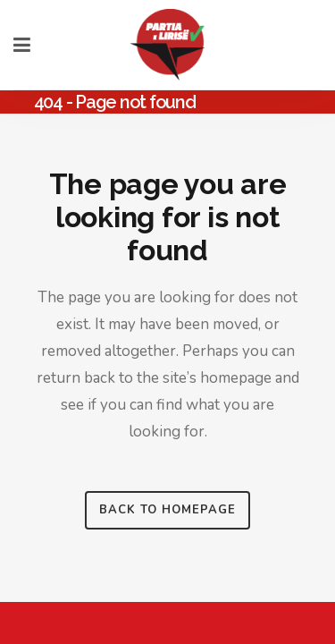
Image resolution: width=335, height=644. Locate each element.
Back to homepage (167, 510)
